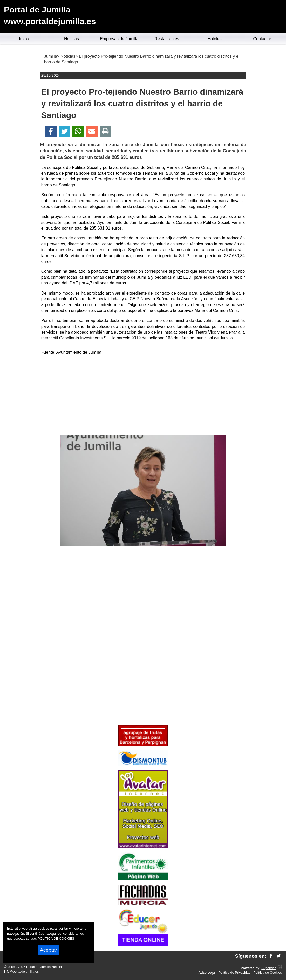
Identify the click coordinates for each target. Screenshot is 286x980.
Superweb (269, 968)
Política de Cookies (268, 973)
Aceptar (49, 950)
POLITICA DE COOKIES (56, 939)
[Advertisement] (143, 396)
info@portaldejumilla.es (21, 972)
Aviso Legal (207, 973)
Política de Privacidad (234, 973)
